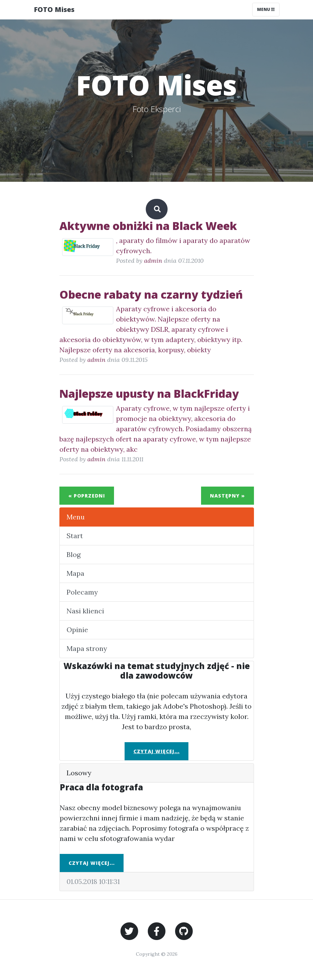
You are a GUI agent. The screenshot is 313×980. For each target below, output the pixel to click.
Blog (74, 554)
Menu (76, 517)
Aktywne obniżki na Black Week (148, 226)
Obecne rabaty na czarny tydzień (151, 294)
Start (75, 536)
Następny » (227, 496)
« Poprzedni (87, 496)
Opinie (77, 630)
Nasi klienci (85, 611)
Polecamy (82, 592)
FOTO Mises (54, 9)
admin (153, 261)
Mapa (75, 573)
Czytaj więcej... (156, 751)
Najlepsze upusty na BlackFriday (149, 393)
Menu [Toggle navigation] (266, 9)
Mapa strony (87, 648)
